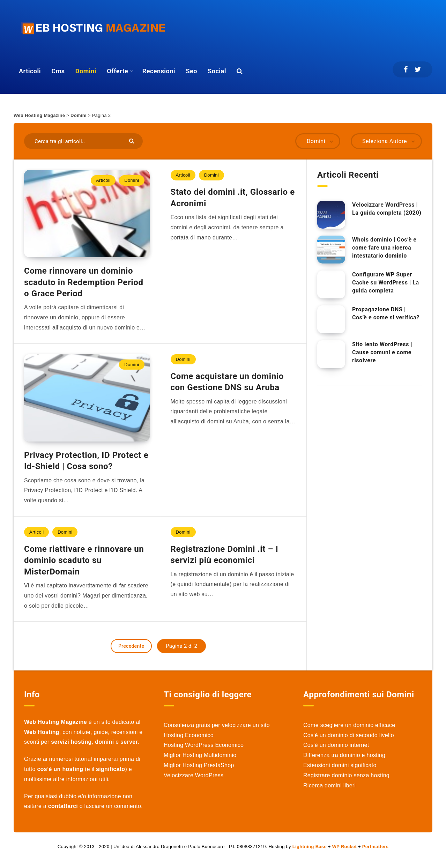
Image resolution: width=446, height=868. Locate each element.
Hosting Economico (189, 735)
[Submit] (132, 140)
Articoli (30, 71)
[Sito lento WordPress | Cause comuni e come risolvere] (331, 354)
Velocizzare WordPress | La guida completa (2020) (387, 209)
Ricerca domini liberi (329, 785)
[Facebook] (406, 69)
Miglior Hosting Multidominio (200, 755)
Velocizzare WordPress (194, 775)
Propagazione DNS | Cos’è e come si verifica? (386, 313)
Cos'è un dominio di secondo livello (349, 735)
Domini (86, 71)
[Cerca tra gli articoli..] (83, 141)
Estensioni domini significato (340, 765)
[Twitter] (418, 69)
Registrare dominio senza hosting (346, 775)
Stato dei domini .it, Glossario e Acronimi (233, 198)
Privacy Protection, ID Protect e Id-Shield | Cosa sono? (86, 461)
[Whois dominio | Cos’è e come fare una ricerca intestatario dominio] (331, 250)
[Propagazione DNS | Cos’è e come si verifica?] (331, 319)
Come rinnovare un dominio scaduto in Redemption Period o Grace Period (84, 282)
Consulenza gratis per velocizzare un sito (217, 725)
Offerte (117, 71)
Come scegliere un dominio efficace (349, 725)
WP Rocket (344, 847)
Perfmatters (376, 847)
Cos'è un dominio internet (336, 745)
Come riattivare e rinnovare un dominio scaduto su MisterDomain (84, 560)
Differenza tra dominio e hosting (344, 755)
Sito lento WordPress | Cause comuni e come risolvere (382, 352)
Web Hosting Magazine (39, 115)
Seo (191, 71)
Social (217, 71)
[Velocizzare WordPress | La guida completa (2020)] (331, 215)
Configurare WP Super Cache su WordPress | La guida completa (386, 283)
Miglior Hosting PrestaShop (199, 765)
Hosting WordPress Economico (204, 745)
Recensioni (159, 71)
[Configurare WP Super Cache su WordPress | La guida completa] (331, 284)
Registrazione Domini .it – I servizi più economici (225, 555)
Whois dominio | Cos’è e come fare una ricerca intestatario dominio (384, 248)
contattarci (63, 806)
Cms (58, 71)
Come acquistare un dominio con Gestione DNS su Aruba (227, 382)
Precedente (131, 646)
